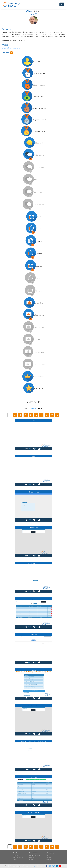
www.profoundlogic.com (11, 48)
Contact (49, 860)
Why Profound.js (18, 857)
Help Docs (32, 857)
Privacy (40, 866)
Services (49, 857)
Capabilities (16, 855)
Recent (41, 408)
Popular (33, 408)
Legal (34, 866)
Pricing (15, 860)
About (48, 855)
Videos (31, 860)
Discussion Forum (35, 855)
